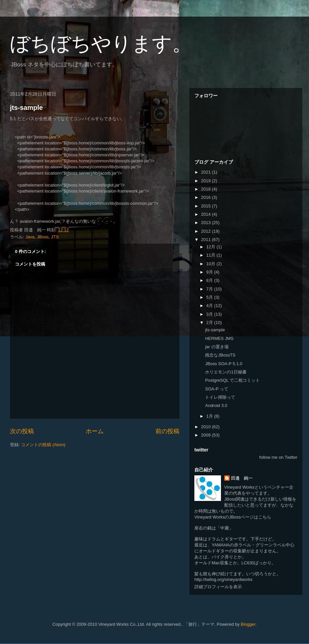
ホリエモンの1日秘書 (226, 372)
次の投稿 (22, 431)
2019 (206, 181)
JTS (55, 237)
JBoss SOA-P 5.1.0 (224, 364)
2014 (206, 214)
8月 (210, 280)
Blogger (248, 624)
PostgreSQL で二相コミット (232, 380)
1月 (210, 416)
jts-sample (26, 108)
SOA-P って (217, 389)
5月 (210, 297)
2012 (206, 231)
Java (30, 237)
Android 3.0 (216, 405)
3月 (210, 314)
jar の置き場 (217, 347)
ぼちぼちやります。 (101, 44)
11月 (211, 255)
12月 (211, 247)
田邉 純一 (242, 478)
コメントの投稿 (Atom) (43, 445)
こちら (265, 517)
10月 (211, 264)
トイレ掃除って (220, 397)
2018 (206, 189)
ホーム (95, 431)
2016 (206, 197)
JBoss (43, 237)
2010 (206, 427)
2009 (206, 435)
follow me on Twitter (278, 457)
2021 (206, 172)
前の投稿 (167, 431)
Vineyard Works (239, 487)
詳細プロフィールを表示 (218, 587)
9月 (210, 272)
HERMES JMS (219, 338)
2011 (206, 240)
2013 (206, 223)
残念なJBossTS (220, 355)
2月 (210, 322)
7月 (210, 289)
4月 (210, 306)
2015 (206, 206)
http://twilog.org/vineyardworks (223, 579)
